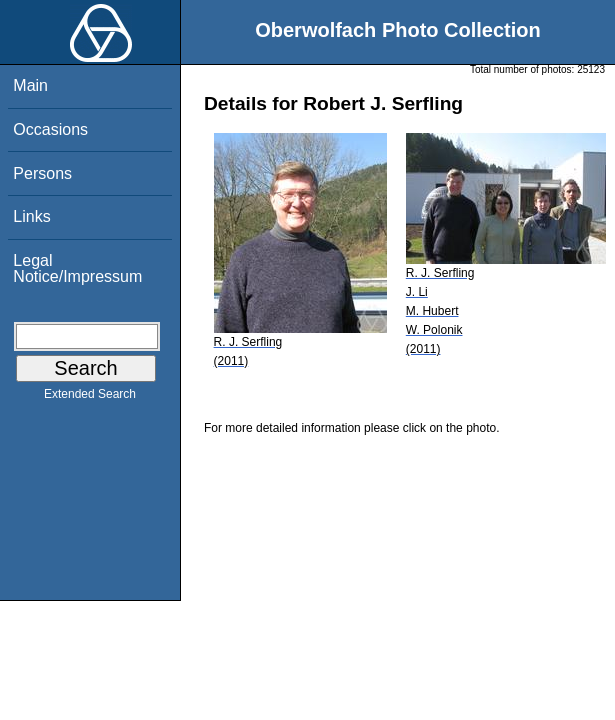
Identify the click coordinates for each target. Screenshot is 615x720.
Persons (42, 173)
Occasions (50, 129)
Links (31, 216)
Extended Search (90, 398)
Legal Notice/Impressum (77, 268)
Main (30, 85)
